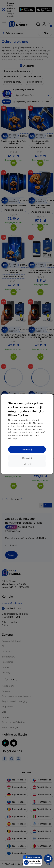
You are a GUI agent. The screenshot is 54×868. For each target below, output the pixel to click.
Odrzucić (27, 464)
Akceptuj (27, 449)
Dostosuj (27, 458)
